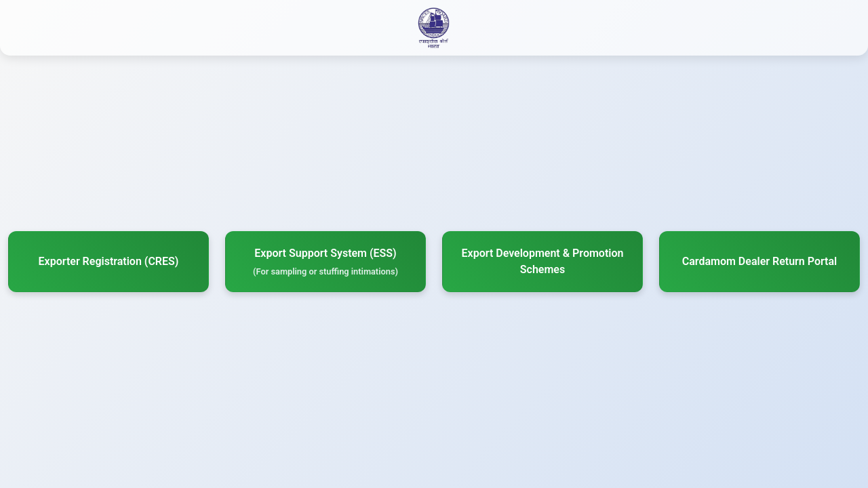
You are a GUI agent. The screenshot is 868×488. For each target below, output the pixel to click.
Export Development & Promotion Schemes (543, 261)
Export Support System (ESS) (325, 262)
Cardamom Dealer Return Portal (759, 261)
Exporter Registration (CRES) (109, 261)
